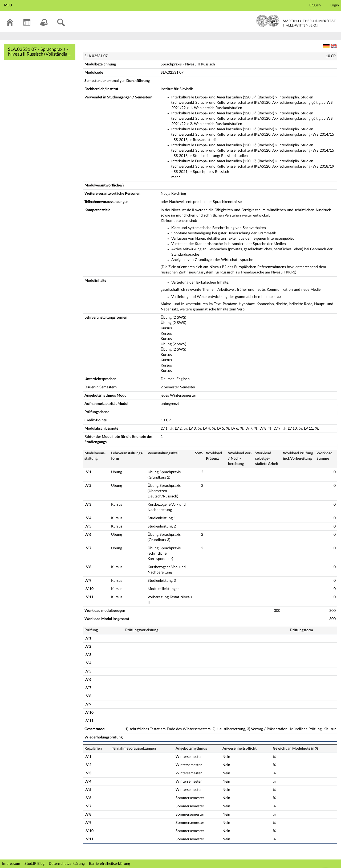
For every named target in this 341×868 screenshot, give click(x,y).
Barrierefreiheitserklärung (109, 864)
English (315, 5)
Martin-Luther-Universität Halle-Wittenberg (296, 21)
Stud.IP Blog (34, 864)
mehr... (177, 177)
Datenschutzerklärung (67, 864)
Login (335, 5)
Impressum (11, 864)
